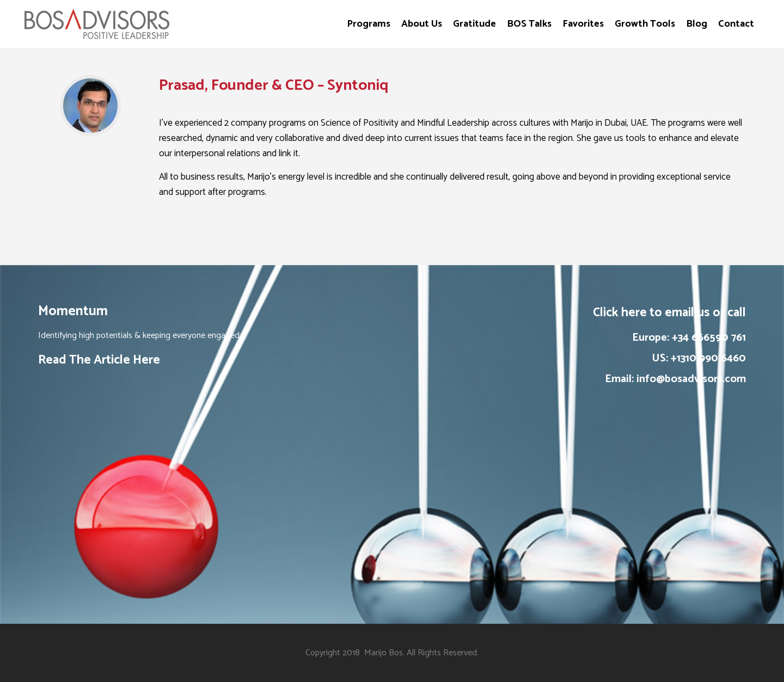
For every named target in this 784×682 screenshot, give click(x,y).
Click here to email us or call (669, 313)
